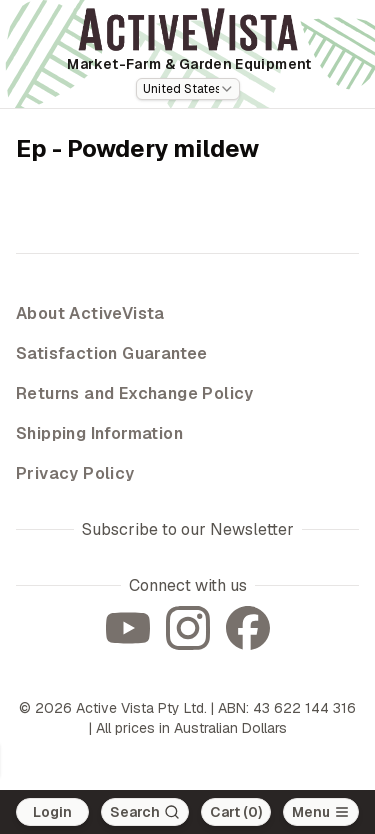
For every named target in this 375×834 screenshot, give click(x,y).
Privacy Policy (75, 473)
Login (52, 812)
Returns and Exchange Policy (135, 393)
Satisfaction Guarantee (112, 353)
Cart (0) (236, 812)
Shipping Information (99, 433)
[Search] (145, 812)
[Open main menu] (321, 812)
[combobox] (188, 89)
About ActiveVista (90, 313)
